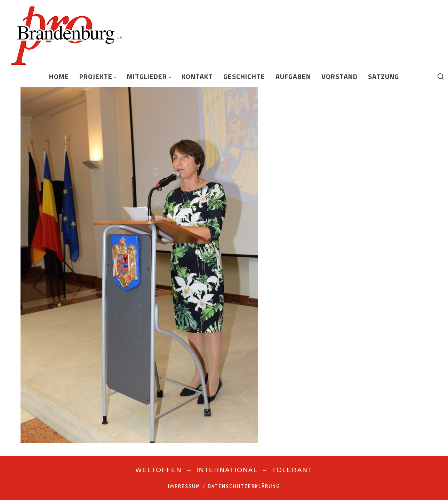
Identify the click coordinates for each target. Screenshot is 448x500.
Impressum (184, 486)
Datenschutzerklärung (244, 486)
